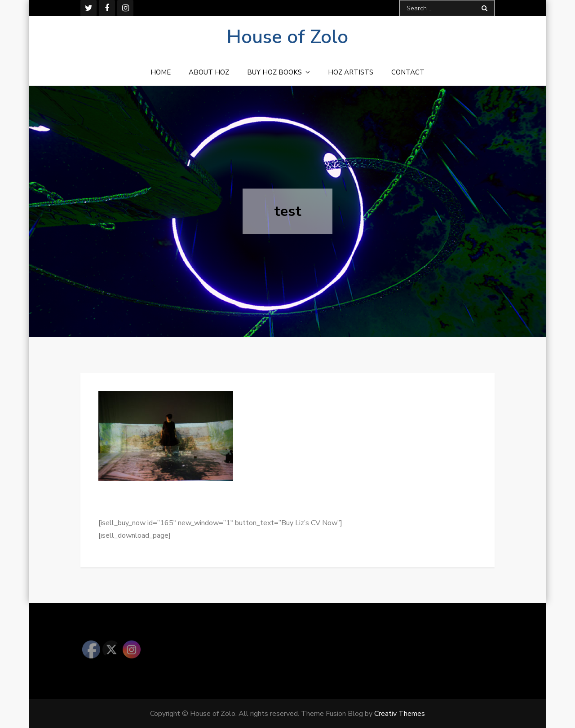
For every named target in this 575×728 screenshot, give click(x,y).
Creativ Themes (400, 714)
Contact (408, 72)
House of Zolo (287, 37)
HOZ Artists (351, 72)
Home (161, 72)
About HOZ (209, 72)
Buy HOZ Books (274, 72)
